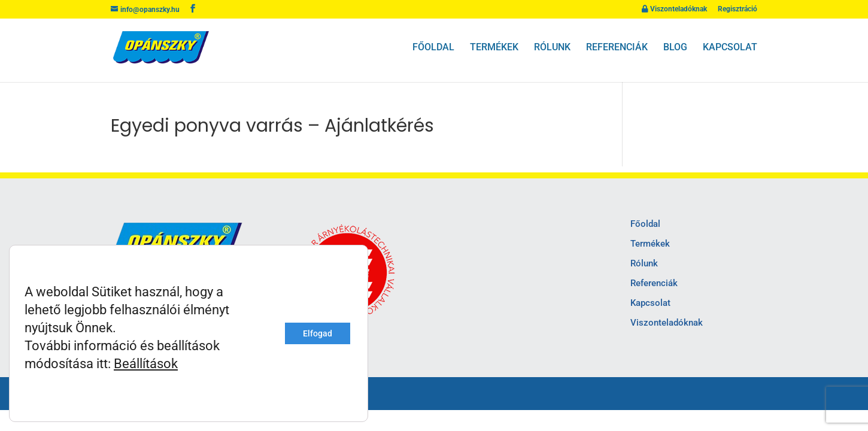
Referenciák (617, 48)
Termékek (494, 48)
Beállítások (146, 364)
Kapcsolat (730, 48)
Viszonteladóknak (674, 9)
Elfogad (318, 333)
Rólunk (552, 48)
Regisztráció (738, 9)
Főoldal (433, 48)
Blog (675, 48)
